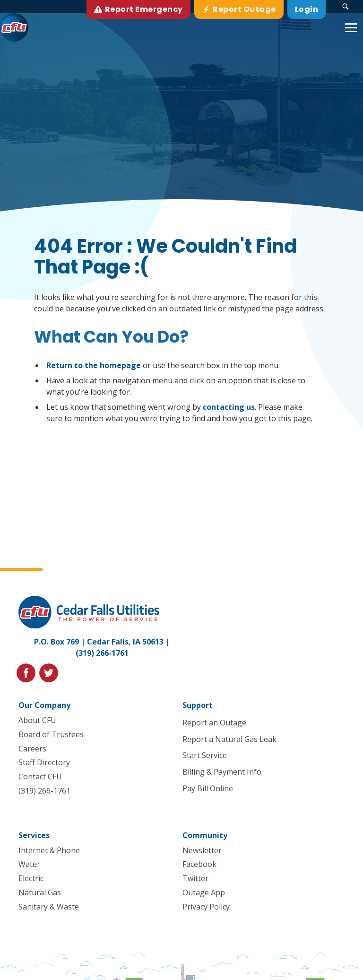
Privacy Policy (206, 907)
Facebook (199, 864)
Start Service (205, 755)
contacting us (229, 407)
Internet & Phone (49, 850)
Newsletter (202, 850)
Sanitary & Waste (49, 907)
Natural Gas (40, 892)
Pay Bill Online (208, 788)
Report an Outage (214, 723)
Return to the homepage (94, 365)
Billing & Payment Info (222, 772)
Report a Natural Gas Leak (229, 739)
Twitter (195, 878)
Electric (31, 878)
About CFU (37, 720)
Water (29, 864)
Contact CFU (40, 777)
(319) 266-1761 (102, 653)
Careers (32, 748)
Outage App (204, 892)
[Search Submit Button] (346, 7)
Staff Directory (44, 762)
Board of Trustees (51, 734)
